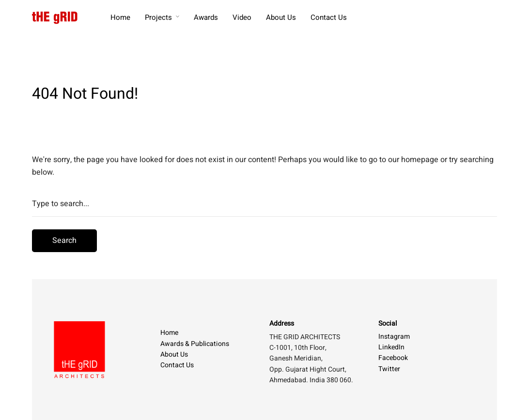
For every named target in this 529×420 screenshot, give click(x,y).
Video (242, 17)
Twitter (389, 369)
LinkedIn (391, 347)
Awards (206, 17)
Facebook (393, 358)
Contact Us (329, 17)
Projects (158, 17)
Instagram (394, 337)
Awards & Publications (195, 344)
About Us (281, 17)
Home (120, 17)
